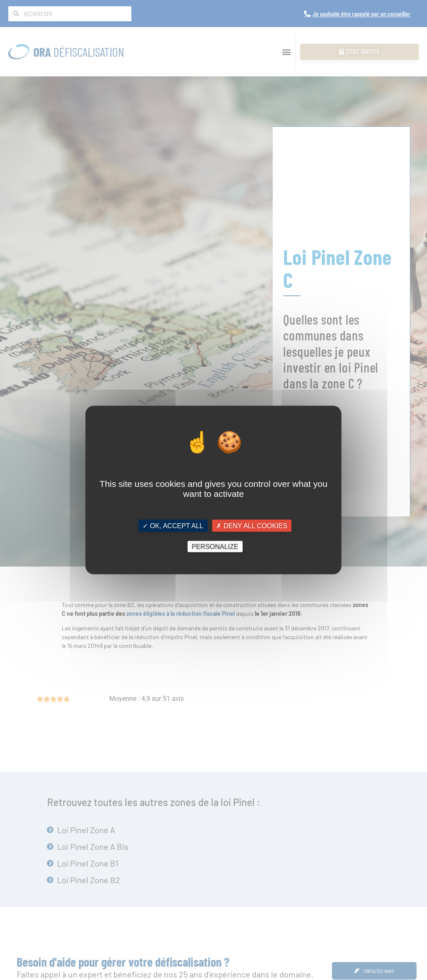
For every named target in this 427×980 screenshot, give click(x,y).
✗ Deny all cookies (251, 525)
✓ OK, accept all (173, 525)
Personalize (215, 547)
